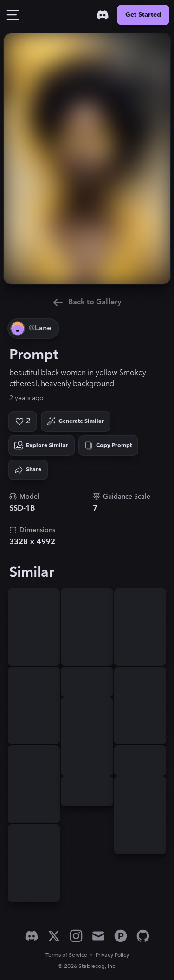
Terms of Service (66, 955)
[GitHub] (143, 936)
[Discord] (103, 15)
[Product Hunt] (121, 936)
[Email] (98, 936)
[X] (54, 936)
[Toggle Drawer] (13, 15)
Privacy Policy (112, 955)
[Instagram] (76, 936)
